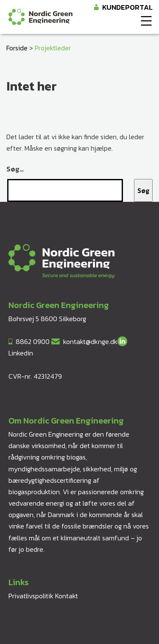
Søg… (15, 169)
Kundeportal (127, 7)
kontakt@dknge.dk (90, 341)
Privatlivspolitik (31, 596)
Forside (17, 48)
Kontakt (67, 596)
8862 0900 (33, 341)
